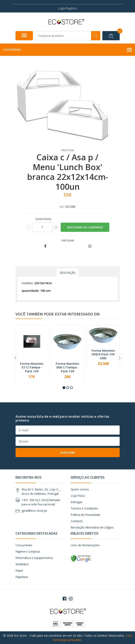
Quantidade (43, 219)
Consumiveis (24, 545)
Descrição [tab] (68, 273)
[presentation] (16, 358)
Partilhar (68, 241)
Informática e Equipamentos (34, 558)
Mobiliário (22, 564)
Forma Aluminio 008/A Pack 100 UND (103, 354)
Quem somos (80, 489)
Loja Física (78, 496)
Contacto (77, 521)
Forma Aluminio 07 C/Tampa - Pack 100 (32, 367)
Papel (19, 571)
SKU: (62, 207)
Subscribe (68, 453)
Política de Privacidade (85, 515)
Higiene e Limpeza (28, 551)
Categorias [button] (67, 50)
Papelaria (22, 577)
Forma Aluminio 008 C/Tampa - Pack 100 (67, 367)
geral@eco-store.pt (34, 511)
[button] (64, 388)
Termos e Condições (84, 508)
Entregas (76, 502)
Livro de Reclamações (85, 545)
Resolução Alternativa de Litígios (92, 527)
